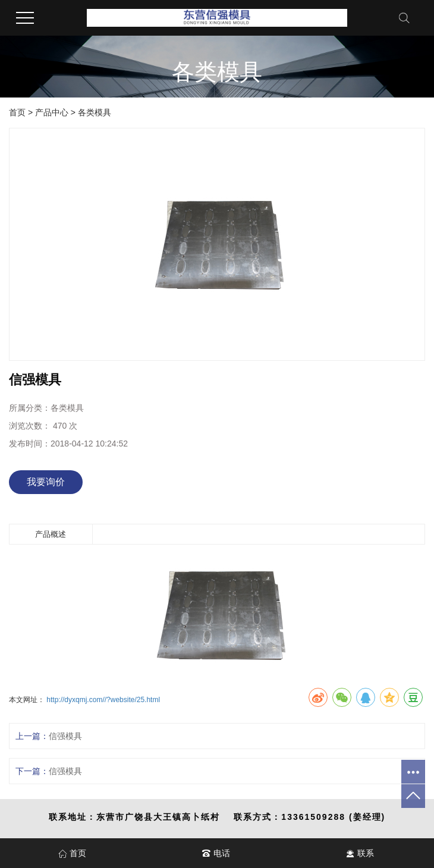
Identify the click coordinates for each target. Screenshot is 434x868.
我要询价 (46, 482)
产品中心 (52, 112)
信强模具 (65, 736)
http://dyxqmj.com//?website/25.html (103, 700)
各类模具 (95, 112)
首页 (17, 112)
